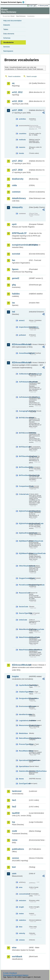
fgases (15, 269)
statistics (22, 920)
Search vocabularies (14, 76)
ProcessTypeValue (24, 744)
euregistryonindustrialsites (20, 245)
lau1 (14, 800)
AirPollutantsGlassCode (24, 382)
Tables (6, 29)
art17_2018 (17, 170)
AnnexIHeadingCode (24, 353)
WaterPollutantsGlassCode (24, 637)
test (14, 867)
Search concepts (32, 76)
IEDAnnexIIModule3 (20, 363)
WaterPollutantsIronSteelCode (24, 650)
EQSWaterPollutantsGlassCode (24, 541)
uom (14, 873)
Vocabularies (8, 42)
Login (31, 6)
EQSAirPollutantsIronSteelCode (24, 523)
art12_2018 (17, 101)
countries (23, 134)
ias (13, 303)
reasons (22, 147)
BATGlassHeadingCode (24, 456)
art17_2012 (17, 161)
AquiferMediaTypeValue (24, 685)
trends (21, 153)
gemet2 (16, 278)
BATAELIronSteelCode (24, 433)
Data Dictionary (21, 16)
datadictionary (19, 198)
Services (7, 47)
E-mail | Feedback (10, 973)
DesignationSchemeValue (24, 698)
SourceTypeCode (24, 613)
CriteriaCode (24, 494)
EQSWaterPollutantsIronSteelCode (24, 553)
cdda (14, 185)
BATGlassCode (24, 447)
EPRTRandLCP (19, 233)
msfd (14, 831)
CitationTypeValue (24, 692)
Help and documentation (12, 21)
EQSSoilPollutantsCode (24, 533)
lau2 (14, 807)
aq (13, 83)
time (21, 927)
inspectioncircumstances (24, 327)
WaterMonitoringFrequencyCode (24, 629)
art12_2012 (17, 92)
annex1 (22, 320)
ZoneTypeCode (24, 784)
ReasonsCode (24, 593)
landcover (17, 791)
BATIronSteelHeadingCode (24, 475)
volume (22, 940)
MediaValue (23, 733)
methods (22, 140)
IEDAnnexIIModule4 (20, 665)
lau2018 (16, 813)
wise (14, 947)
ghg (14, 285)
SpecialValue (24, 766)
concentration (24, 894)
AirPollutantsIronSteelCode (24, 397)
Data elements (9, 34)
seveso (15, 858)
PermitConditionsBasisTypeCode (24, 585)
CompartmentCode (24, 486)
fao (14, 260)
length (21, 907)
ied (13, 312)
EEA (13, 2)
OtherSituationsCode (24, 566)
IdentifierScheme (24, 714)
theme (21, 779)
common (16, 192)
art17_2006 (17, 110)
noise (15, 840)
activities (22, 119)
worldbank (17, 956)
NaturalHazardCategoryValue (24, 738)
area (21, 887)
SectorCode (24, 607)
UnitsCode (23, 620)
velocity (22, 933)
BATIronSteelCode (24, 467)
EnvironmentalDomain (24, 706)
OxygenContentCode (24, 578)
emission (22, 900)
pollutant (22, 335)
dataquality (17, 207)
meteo (21, 914)
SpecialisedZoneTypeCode (24, 760)
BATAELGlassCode (24, 418)
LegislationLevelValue (24, 721)
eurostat (16, 254)
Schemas (7, 38)
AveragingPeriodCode (24, 411)
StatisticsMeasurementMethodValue (24, 771)
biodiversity (18, 179)
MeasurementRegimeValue (24, 725)
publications (18, 849)
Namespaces (8, 51)
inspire (15, 676)
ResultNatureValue (24, 751)
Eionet (13, 16)
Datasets (7, 25)
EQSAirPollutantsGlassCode (24, 511)
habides (16, 294)
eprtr (14, 224)
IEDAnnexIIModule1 (20, 344)
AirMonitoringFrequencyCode (24, 374)
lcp (13, 822)
